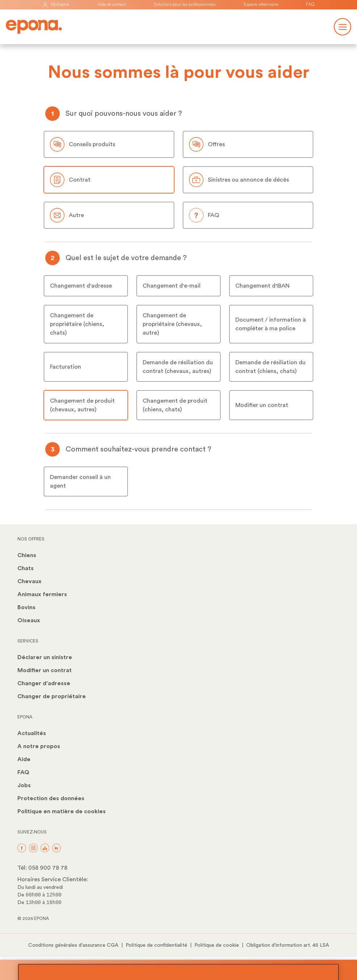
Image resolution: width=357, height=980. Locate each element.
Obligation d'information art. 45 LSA (288, 945)
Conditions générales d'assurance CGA (73, 945)
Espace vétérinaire (261, 5)
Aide (24, 759)
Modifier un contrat (45, 670)
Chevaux (30, 581)
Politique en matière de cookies (62, 811)
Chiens (27, 555)
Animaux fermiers (42, 594)
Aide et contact (112, 5)
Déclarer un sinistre (45, 657)
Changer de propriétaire (52, 696)
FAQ (310, 5)
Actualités (32, 733)
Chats (26, 568)
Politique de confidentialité (156, 945)
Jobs (24, 785)
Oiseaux (29, 620)
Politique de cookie (217, 945)
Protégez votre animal (178, 970)
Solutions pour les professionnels (185, 5)
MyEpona (56, 5)
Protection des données (51, 798)
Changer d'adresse (44, 683)
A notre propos (39, 746)
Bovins (26, 607)
